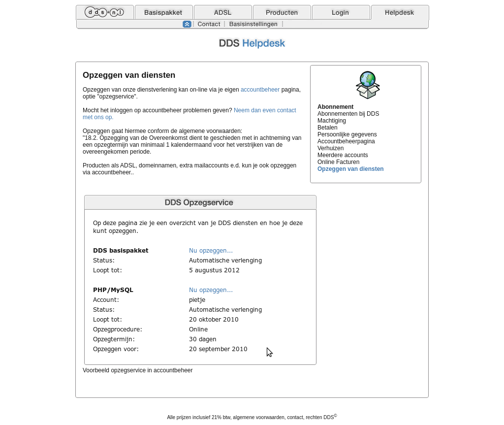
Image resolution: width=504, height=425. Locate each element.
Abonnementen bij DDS (348, 114)
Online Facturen (338, 162)
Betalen (328, 128)
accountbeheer (260, 90)
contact (295, 417)
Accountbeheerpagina (346, 141)
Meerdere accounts (343, 155)
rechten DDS (321, 417)
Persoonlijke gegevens (347, 134)
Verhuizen (331, 148)
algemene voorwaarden (259, 417)
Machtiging (332, 121)
